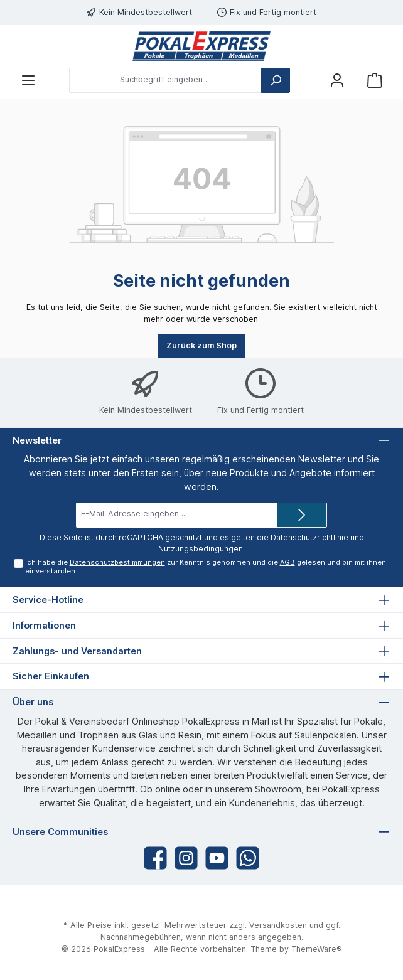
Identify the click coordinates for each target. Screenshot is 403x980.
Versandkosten (278, 925)
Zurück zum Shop (201, 345)
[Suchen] (276, 80)
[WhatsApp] (248, 858)
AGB (287, 562)
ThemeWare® (317, 949)
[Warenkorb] (375, 80)
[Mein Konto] (337, 80)
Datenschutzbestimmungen (117, 562)
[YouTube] (217, 858)
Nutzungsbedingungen (201, 549)
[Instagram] (186, 858)
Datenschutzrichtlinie (309, 537)
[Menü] (28, 80)
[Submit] (302, 515)
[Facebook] (155, 858)
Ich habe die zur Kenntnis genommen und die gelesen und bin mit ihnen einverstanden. (205, 566)
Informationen (44, 625)
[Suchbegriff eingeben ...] (165, 80)
